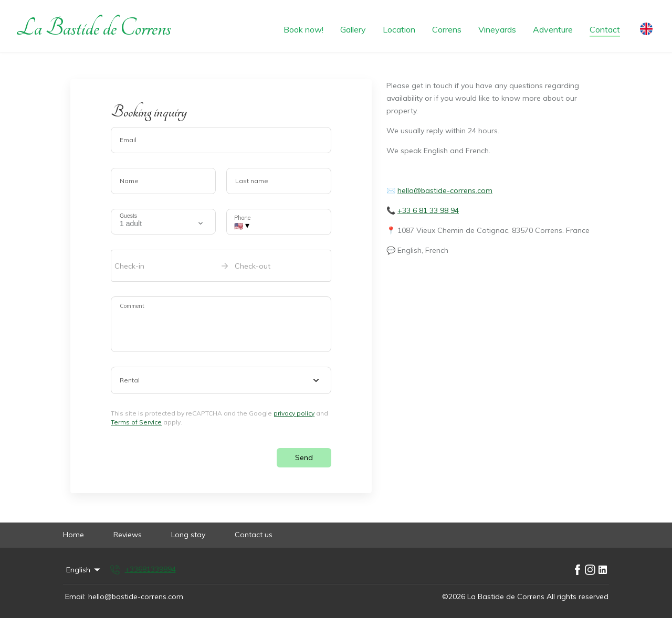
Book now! (303, 29)
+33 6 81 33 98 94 (428, 210)
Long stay (188, 535)
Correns (447, 29)
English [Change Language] (84, 570)
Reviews (128, 535)
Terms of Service (136, 422)
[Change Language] (646, 26)
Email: (75, 596)
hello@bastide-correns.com (445, 190)
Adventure (553, 29)
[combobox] (221, 380)
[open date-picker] (221, 265)
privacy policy (294, 413)
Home (73, 535)
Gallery (353, 29)
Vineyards (497, 29)
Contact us (254, 535)
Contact (605, 29)
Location (399, 29)
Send (304, 457)
